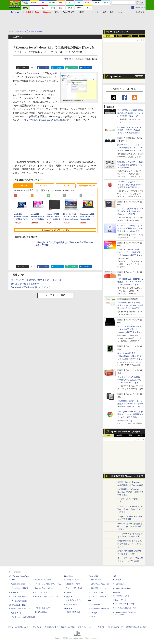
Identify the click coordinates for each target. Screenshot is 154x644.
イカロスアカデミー (99, 597)
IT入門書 (66, 186)
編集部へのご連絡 (68, 627)
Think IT (14, 580)
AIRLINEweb (96, 580)
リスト (33, 68)
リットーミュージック (75, 580)
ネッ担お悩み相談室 (19, 601)
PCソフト (44, 186)
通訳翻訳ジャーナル (99, 588)
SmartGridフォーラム (43, 580)
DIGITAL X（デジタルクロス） (47, 597)
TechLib (94, 616)
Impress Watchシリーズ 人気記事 (125, 432)
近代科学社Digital (73, 612)
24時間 (119, 36)
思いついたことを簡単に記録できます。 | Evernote (36, 280)
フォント (121, 12)
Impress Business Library (45, 588)
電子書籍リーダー (87, 186)
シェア (45, 68)
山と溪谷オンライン (74, 600)
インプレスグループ (115, 627)
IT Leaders (15, 592)
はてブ (59, 68)
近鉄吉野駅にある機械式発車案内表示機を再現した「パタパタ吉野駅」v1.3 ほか (130, 113)
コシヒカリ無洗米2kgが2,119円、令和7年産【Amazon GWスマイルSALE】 (130, 211)
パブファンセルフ (123, 596)
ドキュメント (94, 12)
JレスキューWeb (97, 592)
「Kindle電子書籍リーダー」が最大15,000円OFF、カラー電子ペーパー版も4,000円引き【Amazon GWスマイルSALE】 (130, 406)
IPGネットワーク (120, 600)
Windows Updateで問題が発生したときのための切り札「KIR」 (130, 526)
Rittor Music (68, 576)
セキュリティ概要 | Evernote (25, 284)
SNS (104, 12)
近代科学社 (68, 609)
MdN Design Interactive (100, 609)
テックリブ (93, 613)
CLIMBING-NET (72, 604)
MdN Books (96, 604)
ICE (114, 576)
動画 (112, 12)
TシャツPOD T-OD (74, 588)
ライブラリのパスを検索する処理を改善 (44, 120)
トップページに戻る (55, 295)
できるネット (16, 613)
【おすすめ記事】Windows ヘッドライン (127, 476)
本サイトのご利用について (18, 627)
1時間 (108, 36)
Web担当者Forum (18, 584)
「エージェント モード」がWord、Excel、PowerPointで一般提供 (130, 509)
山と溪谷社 (68, 597)
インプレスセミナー (43, 592)
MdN (90, 601)
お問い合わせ (37, 627)
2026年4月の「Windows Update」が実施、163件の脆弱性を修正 (130, 492)
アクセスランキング (119, 32)
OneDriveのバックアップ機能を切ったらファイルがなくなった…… (130, 544)
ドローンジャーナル (19, 597)
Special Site (115, 77)
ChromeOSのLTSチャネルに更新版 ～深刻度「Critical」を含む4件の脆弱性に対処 (130, 130)
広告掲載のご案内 (51, 627)
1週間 (130, 36)
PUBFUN (117, 592)
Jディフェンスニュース (100, 584)
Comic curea (121, 584)
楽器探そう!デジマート (75, 584)
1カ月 (140, 36)
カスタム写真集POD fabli (126, 608)
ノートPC (23, 186)
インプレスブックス (43, 608)
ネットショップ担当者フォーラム (48, 584)
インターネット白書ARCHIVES (23, 617)
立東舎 (69, 592)
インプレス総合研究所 (20, 588)
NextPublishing (41, 612)
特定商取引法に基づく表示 (136, 627)
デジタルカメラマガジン (21, 609)
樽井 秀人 (69, 59)
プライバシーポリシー (86, 627)
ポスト (25, 68)
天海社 (118, 580)
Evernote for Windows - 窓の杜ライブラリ (32, 287)
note (73, 68)
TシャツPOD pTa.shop (125, 604)
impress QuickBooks (124, 588)
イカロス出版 (93, 576)
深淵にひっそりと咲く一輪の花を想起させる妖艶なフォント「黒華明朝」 (130, 165)
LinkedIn (87, 68)
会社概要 (101, 627)
